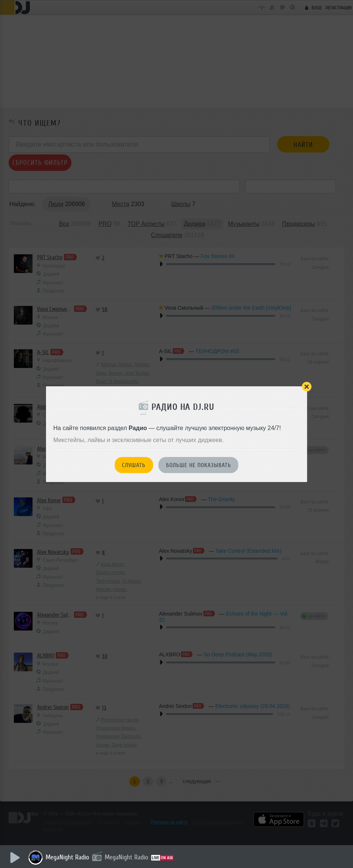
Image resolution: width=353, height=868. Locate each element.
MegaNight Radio (67, 857)
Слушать (134, 465)
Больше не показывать (199, 465)
